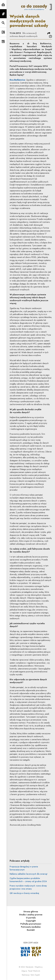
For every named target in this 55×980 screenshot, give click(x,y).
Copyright (31, 921)
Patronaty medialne (31, 927)
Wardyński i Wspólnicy (34, 967)
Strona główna (31, 912)
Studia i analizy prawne (31, 915)
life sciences (29, 33)
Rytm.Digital (35, 975)
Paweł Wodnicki (34, 971)
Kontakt (31, 930)
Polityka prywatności (31, 924)
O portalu (31, 918)
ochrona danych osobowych (24, 36)
